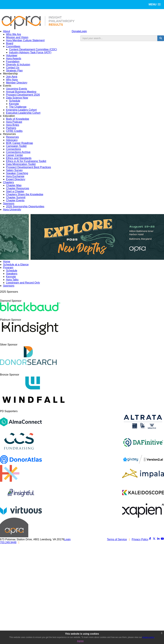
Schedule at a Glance (16, 265)
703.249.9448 (8, 542)
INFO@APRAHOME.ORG (37, 542)
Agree (80, 641)
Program (8, 268)
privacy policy (148, 637)
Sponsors (9, 286)
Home (7, 262)
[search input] (119, 38)
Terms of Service (117, 539)
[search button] (161, 38)
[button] (155, 4)
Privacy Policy (140, 539)
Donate (76, 31)
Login (84, 31)
